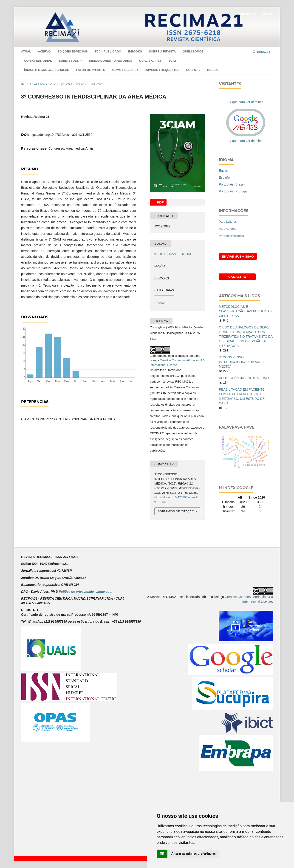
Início (26, 84)
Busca (212, 70)
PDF (160, 202)
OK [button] (162, 853)
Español (225, 177)
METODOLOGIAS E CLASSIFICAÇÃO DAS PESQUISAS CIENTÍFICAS (245, 311)
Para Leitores (228, 222)
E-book (159, 303)
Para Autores (228, 229)
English (224, 171)
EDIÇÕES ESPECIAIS (73, 51)
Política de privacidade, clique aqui (86, 592)
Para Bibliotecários (231, 236)
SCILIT (173, 61)
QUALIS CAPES (150, 61)
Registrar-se (246, 14)
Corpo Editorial (38, 61)
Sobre (192, 70)
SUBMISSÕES (69, 61)
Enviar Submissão (238, 256)
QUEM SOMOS (193, 51)
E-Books (135, 51)
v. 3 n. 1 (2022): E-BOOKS (68, 84)
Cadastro (237, 277)
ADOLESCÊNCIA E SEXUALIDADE (245, 378)
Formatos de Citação (176, 511)
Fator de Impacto (91, 70)
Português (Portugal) (234, 191)
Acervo (44, 51)
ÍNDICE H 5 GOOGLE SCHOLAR (47, 70)
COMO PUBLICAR (125, 70)
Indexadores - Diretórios (111, 61)
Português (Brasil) (232, 184)
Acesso (267, 14)
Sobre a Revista (162, 51)
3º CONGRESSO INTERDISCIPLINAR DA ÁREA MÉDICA (241, 362)
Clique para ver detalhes (246, 102)
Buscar (261, 52)
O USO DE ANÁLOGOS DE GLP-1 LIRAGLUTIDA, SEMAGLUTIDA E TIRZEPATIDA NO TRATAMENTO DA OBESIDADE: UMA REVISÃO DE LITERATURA (246, 337)
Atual (26, 51)
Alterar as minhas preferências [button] (194, 853)
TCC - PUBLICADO (108, 51)
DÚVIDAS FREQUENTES (162, 70)
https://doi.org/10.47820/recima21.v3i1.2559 (61, 135)
